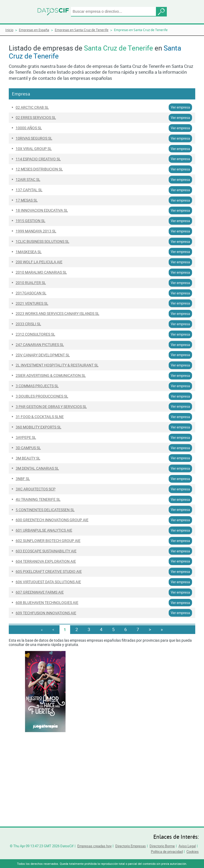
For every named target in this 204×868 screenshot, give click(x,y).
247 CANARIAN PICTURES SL (40, 345)
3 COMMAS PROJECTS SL (37, 386)
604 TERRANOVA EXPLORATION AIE (46, 561)
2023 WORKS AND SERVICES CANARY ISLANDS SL (58, 314)
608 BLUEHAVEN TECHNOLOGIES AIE (47, 603)
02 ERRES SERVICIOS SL (36, 118)
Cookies (193, 852)
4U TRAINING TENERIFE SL (38, 499)
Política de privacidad (167, 852)
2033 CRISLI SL (28, 324)
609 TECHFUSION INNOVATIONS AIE (46, 613)
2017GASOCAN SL (31, 293)
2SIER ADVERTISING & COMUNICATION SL (51, 375)
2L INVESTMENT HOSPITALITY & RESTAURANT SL (57, 365)
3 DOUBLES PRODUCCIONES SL (42, 396)
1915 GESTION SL (31, 221)
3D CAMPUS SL (28, 448)
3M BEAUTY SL (28, 458)
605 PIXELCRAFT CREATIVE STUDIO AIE (49, 571)
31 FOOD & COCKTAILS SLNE (40, 417)
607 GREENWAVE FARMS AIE (40, 592)
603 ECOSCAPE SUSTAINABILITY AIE (46, 551)
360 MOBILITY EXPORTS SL (39, 427)
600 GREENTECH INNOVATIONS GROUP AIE (52, 520)
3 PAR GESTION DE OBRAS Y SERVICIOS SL (51, 407)
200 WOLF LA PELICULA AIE (39, 262)
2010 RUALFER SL (31, 283)
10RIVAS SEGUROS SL (34, 138)
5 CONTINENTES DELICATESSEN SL (45, 510)
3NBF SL (23, 479)
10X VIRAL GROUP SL (34, 149)
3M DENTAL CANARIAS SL (37, 468)
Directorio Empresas (131, 846)
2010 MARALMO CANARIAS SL (41, 272)
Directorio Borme (162, 846)
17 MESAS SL (27, 200)
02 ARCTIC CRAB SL (32, 107)
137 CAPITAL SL (29, 190)
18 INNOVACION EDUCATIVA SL (42, 210)
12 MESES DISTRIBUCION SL (39, 169)
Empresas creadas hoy (94, 846)
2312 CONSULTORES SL (35, 334)
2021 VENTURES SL (32, 303)
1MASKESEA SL (29, 252)
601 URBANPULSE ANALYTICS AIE (44, 530)
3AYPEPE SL (26, 437)
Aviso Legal (187, 846)
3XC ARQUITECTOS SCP (36, 489)
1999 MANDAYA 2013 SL (36, 231)
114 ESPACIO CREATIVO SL (38, 159)
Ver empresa (180, 107)
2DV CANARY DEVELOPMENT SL (43, 355)
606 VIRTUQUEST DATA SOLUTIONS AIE (48, 582)
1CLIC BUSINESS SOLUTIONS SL (42, 241)
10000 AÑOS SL (29, 128)
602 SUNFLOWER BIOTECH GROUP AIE (48, 541)
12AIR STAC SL (28, 180)
